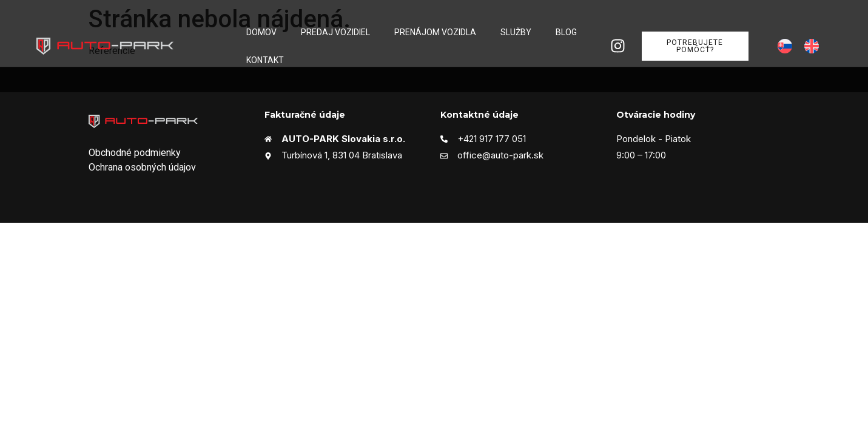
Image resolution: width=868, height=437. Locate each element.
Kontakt (265, 60)
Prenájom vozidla (435, 32)
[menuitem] (785, 46)
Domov (261, 32)
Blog (566, 32)
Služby (516, 32)
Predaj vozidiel (335, 32)
